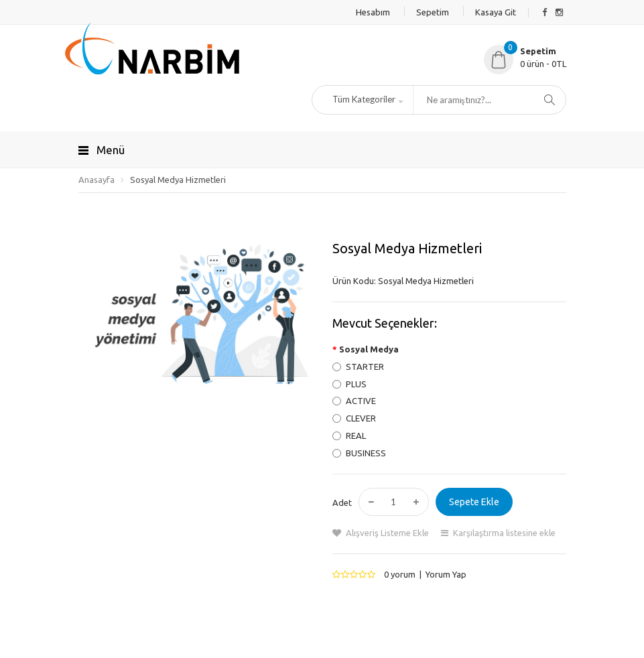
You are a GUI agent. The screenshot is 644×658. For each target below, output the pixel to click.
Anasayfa (96, 180)
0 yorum (400, 574)
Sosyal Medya (369, 349)
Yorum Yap (446, 574)
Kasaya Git (496, 12)
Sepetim (433, 12)
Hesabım (373, 12)
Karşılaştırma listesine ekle (504, 533)
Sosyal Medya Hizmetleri (178, 180)
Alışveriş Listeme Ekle (387, 533)
